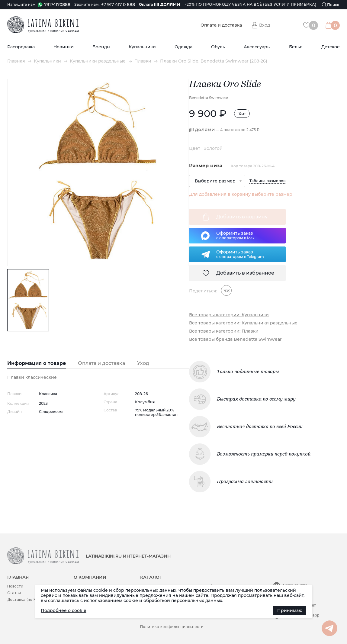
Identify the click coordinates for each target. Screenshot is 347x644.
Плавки (143, 61)
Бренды (101, 47)
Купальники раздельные (98, 61)
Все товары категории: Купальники (229, 315)
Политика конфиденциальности (172, 627)
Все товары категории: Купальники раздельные (243, 323)
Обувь (218, 47)
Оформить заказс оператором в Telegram (240, 254)
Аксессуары (257, 47)
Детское (331, 47)
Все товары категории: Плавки (224, 331)
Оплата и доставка (221, 25)
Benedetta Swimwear (209, 98)
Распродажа (21, 47)
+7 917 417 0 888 (118, 5)
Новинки (64, 47)
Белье (296, 47)
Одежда (183, 47)
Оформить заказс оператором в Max (235, 235)
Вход (265, 25)
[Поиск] (331, 5)
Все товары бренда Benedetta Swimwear (235, 339)
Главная (16, 61)
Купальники (142, 47)
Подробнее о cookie (64, 610)
